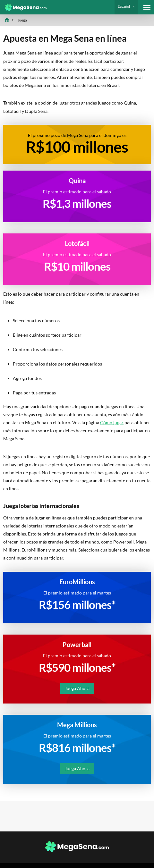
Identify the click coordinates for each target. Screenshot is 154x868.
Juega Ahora (77, 688)
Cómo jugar (112, 422)
